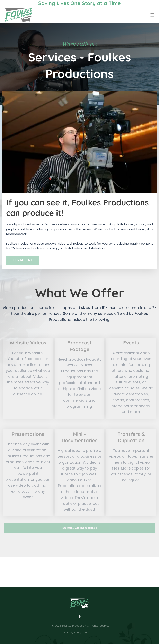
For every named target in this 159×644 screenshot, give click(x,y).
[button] (152, 15)
